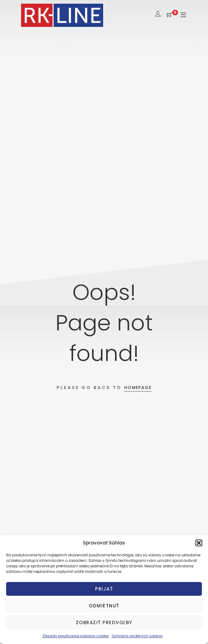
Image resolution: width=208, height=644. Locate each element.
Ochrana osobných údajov (137, 636)
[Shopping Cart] (169, 15)
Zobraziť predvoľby (104, 622)
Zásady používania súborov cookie (76, 636)
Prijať (104, 589)
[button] (199, 543)
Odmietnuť (104, 606)
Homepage (138, 387)
